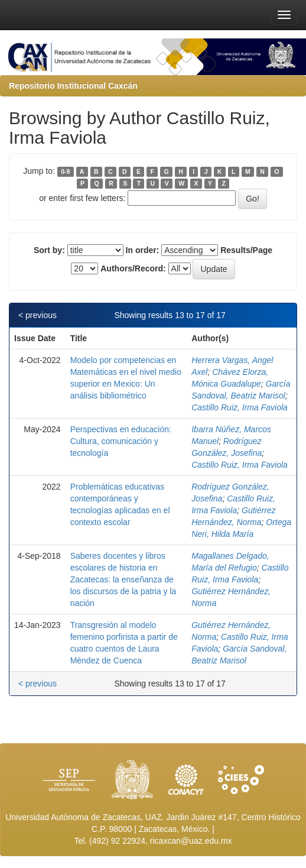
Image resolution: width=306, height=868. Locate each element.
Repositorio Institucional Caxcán (73, 86)
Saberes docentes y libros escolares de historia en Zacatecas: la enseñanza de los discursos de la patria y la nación (123, 579)
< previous (38, 315)
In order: (143, 250)
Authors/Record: (133, 268)
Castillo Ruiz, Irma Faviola (240, 407)
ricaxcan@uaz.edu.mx (191, 841)
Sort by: (49, 250)
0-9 (65, 171)
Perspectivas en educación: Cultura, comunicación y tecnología (121, 441)
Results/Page (246, 250)
